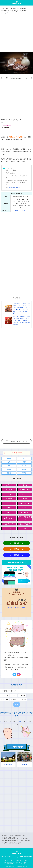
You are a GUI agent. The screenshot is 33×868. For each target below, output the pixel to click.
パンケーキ (9, 499)
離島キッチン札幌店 (14, 187)
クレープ (25, 494)
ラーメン (25, 508)
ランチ (9, 503)
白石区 (24, 466)
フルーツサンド (25, 524)
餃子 (25, 529)
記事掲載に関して (9, 863)
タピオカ (9, 490)
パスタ (9, 529)
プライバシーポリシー (23, 863)
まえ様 (2, 722)
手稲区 (24, 473)
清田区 (9, 473)
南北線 (17, 543)
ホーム (7, 860)
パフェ (9, 494)
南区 (9, 466)
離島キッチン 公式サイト (21, 210)
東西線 (17, 549)
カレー (9, 512)
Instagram (7, 125)
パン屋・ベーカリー (9, 518)
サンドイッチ (9, 524)
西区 (24, 462)
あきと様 (20, 722)
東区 (9, 462)
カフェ (25, 499)
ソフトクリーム (25, 490)
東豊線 (17, 555)
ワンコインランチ (25, 503)
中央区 (9, 458)
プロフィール (15, 860)
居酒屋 (23, 695)
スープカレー (25, 512)
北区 (24, 458)
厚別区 (9, 469)
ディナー (9, 508)
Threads (6, 128)
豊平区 (24, 469)
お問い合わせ (24, 860)
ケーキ (25, 485)
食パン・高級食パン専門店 (25, 518)
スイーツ (9, 485)
